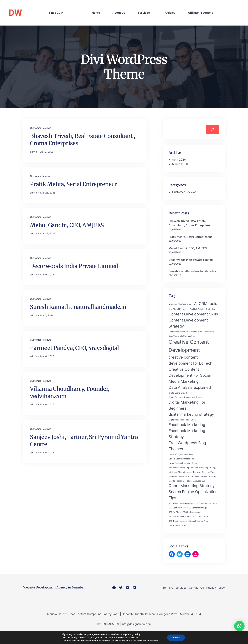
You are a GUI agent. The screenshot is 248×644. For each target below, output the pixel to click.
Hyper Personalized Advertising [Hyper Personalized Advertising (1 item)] (183, 463)
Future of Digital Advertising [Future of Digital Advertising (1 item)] (181, 454)
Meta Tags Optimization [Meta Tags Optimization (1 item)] (205, 476)
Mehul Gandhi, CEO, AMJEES (67, 225)
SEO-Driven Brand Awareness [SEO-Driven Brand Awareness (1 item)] (182, 503)
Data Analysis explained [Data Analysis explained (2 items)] (190, 387)
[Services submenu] (155, 13)
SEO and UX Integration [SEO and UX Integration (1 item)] (207, 503)
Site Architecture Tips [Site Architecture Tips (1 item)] (198, 521)
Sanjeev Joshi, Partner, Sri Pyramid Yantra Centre (84, 441)
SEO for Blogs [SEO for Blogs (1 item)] (175, 512)
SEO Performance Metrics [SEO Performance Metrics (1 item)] (180, 517)
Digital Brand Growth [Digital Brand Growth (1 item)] (178, 393)
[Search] (213, 129)
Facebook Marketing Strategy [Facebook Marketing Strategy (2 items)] (187, 434)
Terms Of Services (174, 588)
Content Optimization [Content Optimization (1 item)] (178, 332)
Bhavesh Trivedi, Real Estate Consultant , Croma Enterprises (82, 140)
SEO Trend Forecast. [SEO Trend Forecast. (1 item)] (178, 521)
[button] (239, 626)
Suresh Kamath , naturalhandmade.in (78, 307)
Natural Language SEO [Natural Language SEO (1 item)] (196, 481)
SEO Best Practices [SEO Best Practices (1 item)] (177, 508)
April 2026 (179, 160)
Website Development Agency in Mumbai (54, 587)
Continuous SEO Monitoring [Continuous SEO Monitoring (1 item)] (202, 332)
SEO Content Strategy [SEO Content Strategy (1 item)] (197, 508)
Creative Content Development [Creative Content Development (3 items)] (189, 346)
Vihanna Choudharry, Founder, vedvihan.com (70, 393)
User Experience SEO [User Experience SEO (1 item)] (178, 525)
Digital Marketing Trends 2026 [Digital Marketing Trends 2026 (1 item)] (182, 420)
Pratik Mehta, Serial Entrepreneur (74, 184)
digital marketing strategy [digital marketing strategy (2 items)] (191, 414)
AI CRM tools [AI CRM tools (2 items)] (206, 304)
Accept (176, 638)
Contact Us (196, 588)
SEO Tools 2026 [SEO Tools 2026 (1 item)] (201, 517)
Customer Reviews (41, 128)
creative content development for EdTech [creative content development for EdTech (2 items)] (190, 360)
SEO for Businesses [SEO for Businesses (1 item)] (192, 512)
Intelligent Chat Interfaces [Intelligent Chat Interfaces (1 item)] (180, 472)
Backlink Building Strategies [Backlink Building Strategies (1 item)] (202, 309)
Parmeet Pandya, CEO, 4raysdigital (74, 348)
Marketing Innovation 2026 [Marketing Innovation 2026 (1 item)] (181, 476)
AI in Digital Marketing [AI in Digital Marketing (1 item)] (178, 309)
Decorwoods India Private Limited (74, 266)
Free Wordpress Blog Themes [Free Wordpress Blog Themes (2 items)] (187, 446)
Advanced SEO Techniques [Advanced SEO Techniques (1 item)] (180, 304)
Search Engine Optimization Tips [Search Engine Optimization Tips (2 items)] (193, 495)
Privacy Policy (216, 588)
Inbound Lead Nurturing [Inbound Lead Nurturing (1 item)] (179, 468)
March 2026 (180, 164)
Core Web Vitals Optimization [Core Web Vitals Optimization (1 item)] (182, 336)
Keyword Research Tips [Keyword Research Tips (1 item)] (204, 472)
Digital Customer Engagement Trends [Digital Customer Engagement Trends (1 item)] (185, 397)
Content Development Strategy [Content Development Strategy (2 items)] (188, 323)
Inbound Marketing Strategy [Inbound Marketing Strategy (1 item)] (204, 468)
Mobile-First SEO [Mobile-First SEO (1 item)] (176, 481)
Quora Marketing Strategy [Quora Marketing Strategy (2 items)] (192, 486)
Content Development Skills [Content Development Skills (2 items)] (193, 314)
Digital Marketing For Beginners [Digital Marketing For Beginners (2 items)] (187, 405)
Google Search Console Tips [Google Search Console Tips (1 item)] (181, 459)
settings (154, 641)
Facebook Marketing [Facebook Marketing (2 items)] (187, 425)
